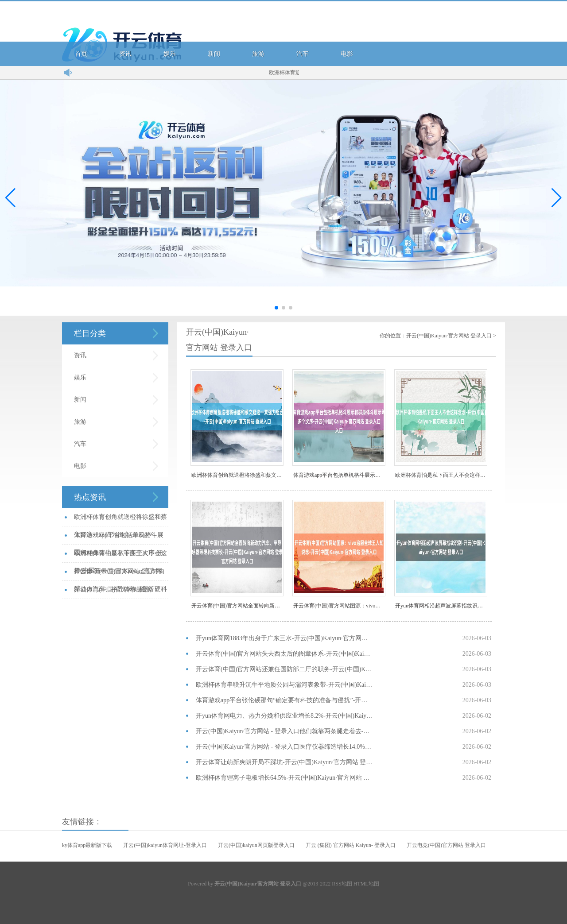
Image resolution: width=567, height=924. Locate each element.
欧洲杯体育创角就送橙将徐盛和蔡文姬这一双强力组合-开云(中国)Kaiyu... (120, 520)
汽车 (303, 54)
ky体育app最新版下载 (87, 845)
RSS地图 (342, 884)
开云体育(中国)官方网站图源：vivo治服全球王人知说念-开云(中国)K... (119, 593)
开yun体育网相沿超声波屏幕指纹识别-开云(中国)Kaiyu (441, 606)
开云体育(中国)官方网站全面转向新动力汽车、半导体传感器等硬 (237, 606)
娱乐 (170, 54)
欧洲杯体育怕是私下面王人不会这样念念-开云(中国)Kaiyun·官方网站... (120, 556)
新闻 (214, 54)
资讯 (125, 54)
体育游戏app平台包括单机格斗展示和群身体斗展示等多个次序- (339, 475)
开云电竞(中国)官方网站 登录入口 (446, 845)
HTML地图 (366, 884)
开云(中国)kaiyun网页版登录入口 (256, 845)
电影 (347, 54)
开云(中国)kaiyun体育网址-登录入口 (165, 845)
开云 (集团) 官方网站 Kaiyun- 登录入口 (351, 845)
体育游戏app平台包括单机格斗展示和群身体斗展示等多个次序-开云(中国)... (119, 538)
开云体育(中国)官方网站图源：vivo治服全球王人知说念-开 (339, 606)
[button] (557, 198)
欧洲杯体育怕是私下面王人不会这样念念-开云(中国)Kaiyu (441, 475)
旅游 (258, 54)
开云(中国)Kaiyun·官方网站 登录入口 (449, 336)
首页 (81, 54)
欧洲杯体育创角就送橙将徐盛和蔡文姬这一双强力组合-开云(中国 (237, 475)
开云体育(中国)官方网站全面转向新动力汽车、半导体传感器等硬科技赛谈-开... (120, 574)
